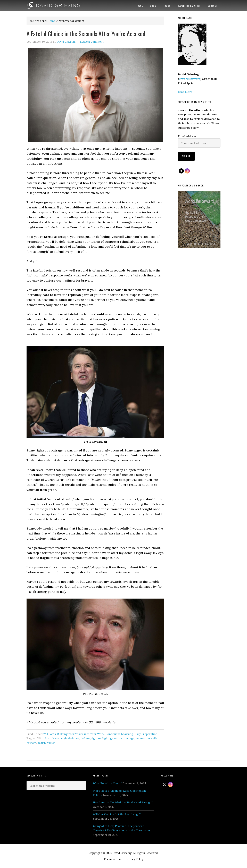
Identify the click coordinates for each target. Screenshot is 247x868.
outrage (129, 738)
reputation (143, 738)
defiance (74, 738)
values (51, 743)
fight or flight (100, 738)
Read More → (187, 92)
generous (116, 738)
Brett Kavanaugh (56, 738)
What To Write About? (107, 783)
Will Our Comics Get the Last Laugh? (117, 814)
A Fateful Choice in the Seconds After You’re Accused (86, 33)
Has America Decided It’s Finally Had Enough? (123, 802)
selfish (42, 743)
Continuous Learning (119, 734)
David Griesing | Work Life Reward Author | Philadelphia (54, 6)
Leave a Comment (92, 42)
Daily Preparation (146, 734)
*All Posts (50, 734)
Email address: (187, 136)
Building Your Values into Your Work (81, 734)
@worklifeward (190, 79)
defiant (85, 738)
